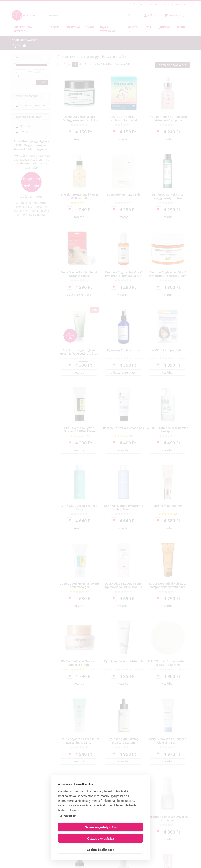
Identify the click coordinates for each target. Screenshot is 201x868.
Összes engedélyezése (79, 838)
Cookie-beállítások (100, 850)
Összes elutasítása (122, 838)
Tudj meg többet (67, 827)
